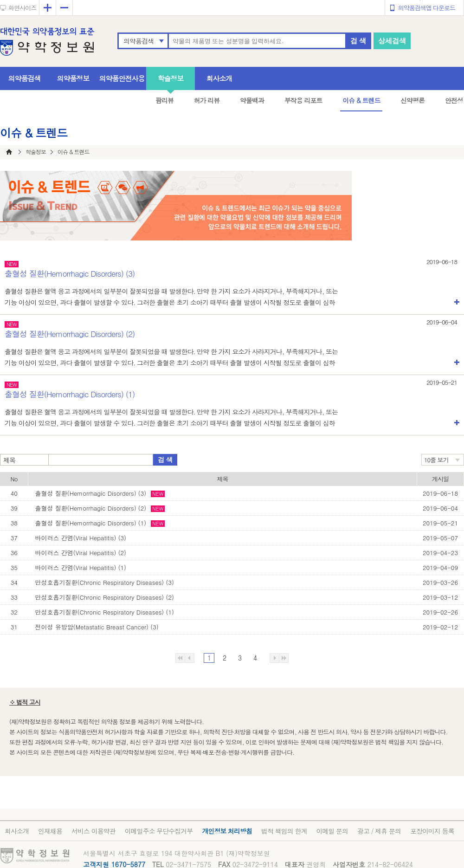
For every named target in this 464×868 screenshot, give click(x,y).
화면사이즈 (22, 8)
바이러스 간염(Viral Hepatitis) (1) (81, 567)
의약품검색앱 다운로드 (427, 8)
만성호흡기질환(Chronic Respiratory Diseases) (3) (105, 582)
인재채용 (50, 831)
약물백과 (252, 100)
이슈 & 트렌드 (361, 100)
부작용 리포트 (303, 100)
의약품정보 (73, 78)
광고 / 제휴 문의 (379, 831)
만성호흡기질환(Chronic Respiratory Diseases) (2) (105, 597)
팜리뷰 (164, 100)
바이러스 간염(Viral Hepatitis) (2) (81, 553)
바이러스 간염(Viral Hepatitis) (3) (81, 538)
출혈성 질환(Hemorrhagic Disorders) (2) (91, 508)
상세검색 (392, 41)
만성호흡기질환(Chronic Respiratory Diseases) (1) (105, 612)
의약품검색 (139, 41)
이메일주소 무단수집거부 (159, 831)
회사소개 (219, 78)
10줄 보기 (436, 460)
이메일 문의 (332, 831)
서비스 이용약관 (93, 831)
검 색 (358, 41)
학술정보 (171, 78)
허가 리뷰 (207, 100)
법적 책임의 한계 (284, 831)
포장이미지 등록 (432, 831)
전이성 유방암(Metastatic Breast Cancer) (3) (97, 627)
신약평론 (412, 100)
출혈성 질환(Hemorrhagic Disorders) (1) (91, 523)
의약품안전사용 (122, 78)
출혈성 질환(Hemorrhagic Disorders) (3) (91, 493)
